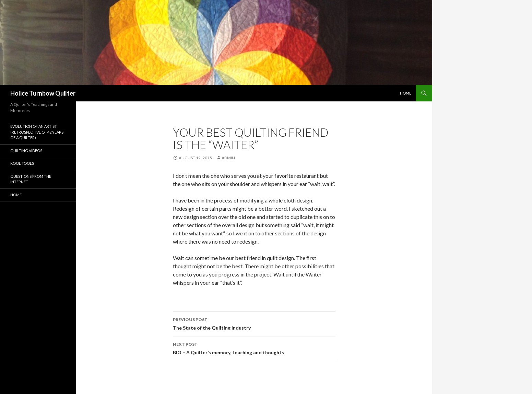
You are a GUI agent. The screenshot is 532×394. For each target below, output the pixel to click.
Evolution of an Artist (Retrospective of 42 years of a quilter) (37, 132)
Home (406, 93)
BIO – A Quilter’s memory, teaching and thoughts (254, 348)
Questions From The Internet (31, 179)
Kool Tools (22, 163)
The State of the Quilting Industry (254, 323)
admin (228, 158)
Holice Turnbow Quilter (43, 93)
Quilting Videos (26, 151)
